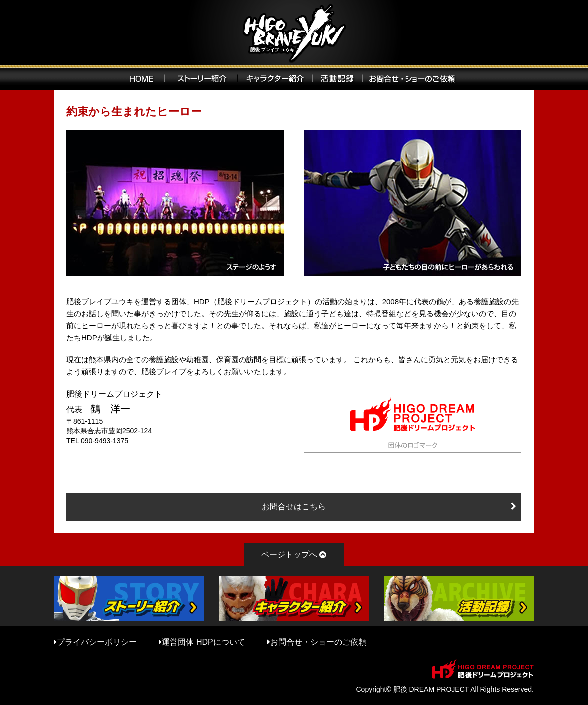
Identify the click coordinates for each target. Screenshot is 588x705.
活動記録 (338, 78)
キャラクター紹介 (275, 78)
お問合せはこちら (294, 507)
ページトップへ (289, 555)
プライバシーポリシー (97, 642)
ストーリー (201, 78)
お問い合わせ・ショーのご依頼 (416, 78)
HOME (142, 78)
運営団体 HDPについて (203, 642)
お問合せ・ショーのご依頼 (318, 642)
